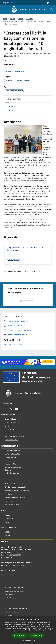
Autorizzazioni (10, 501)
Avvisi (7, 522)
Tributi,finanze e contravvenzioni (17, 490)
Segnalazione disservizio (14, 591)
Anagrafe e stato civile (13, 450)
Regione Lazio (8, 3)
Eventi (7, 535)
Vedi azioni (20, 71)
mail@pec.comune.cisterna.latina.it (18, 563)
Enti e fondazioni (11, 429)
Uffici (7, 426)
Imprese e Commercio (13, 461)
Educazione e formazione (14, 483)
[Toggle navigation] (4, 9)
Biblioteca (30, 19)
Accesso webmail (8, 575)
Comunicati (9, 518)
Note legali (9, 615)
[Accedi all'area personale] (48, 3)
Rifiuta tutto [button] (37, 635)
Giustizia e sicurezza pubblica (16, 487)
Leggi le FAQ (10, 594)
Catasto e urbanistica (13, 467)
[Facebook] (5, 409)
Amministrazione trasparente (16, 608)
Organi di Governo (12, 419)
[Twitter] (11, 409)
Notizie (20, 19)
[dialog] (28, 630)
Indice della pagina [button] (14, 99)
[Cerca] (51, 10)
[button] (28, 640)
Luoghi (7, 532)
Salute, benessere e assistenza (16, 497)
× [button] (54, 618)
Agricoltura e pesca (12, 504)
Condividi (9, 71)
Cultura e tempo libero (13, 454)
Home (5, 19)
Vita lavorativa (10, 457)
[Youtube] (16, 409)
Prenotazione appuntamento (15, 587)
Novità (13, 19)
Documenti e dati (11, 440)
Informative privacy (12, 612)
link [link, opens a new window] (44, 631)
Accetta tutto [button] (20, 635)
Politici (7, 433)
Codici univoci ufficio (9, 570)
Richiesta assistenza (12, 598)
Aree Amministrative (13, 422)
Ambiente (9, 494)
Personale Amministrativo (15, 436)
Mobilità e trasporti (12, 473)
